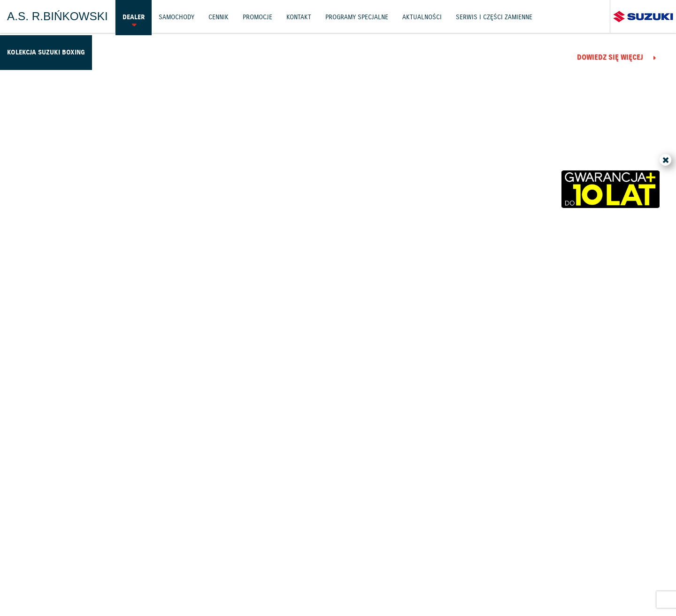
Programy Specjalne (350, 16)
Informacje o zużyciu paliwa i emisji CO (334, 574)
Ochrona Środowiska (62, 574)
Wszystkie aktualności (568, 476)
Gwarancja (202, 574)
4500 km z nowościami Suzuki (518, 178)
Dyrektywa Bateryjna (539, 574)
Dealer (133, 16)
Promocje (255, 16)
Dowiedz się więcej (173, 240)
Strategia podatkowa (615, 574)
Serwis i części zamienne (481, 16)
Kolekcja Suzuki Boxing (43, 49)
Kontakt (295, 16)
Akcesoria (243, 574)
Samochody (175, 16)
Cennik (216, 16)
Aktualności (413, 16)
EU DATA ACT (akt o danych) (453, 574)
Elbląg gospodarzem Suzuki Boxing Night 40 (234, 185)
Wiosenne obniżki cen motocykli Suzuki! (525, 339)
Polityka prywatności (141, 574)
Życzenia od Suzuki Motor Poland (229, 331)
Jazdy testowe (383, 549)
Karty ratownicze (338, 586)
